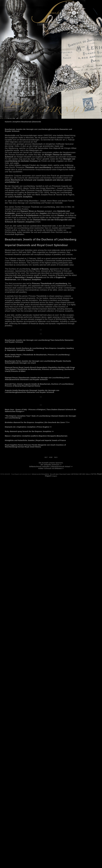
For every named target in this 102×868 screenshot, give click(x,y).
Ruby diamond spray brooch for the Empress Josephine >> (29, 431)
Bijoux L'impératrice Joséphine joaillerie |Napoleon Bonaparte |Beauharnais (36, 436)
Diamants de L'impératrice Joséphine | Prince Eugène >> (28, 427)
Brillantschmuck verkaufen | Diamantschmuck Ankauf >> (51, 467)
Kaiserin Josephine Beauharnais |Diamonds (23, 122)
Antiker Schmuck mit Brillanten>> (51, 468)
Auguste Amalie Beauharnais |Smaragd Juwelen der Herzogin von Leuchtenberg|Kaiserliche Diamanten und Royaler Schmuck (32, 391)
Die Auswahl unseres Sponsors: (51, 463)
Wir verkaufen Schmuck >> (51, 465)
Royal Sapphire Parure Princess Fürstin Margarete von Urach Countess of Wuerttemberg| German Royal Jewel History (35, 446)
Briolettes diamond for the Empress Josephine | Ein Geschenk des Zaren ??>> (37, 422)
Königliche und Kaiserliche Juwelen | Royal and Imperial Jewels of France (35, 440)
